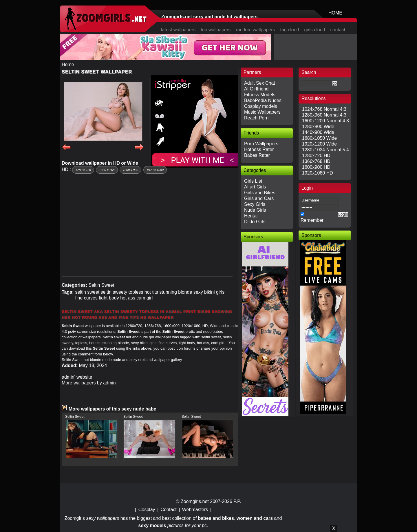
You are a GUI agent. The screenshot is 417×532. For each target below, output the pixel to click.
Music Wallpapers (262, 112)
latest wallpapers (178, 30)
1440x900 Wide (318, 132)
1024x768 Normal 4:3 (324, 109)
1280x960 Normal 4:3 (324, 115)
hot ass (128, 298)
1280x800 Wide (318, 127)
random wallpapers (255, 30)
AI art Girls (255, 187)
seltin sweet (87, 292)
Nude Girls (255, 210)
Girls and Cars (259, 198)
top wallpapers (216, 30)
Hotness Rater (259, 149)
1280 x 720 (83, 170)
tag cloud (290, 30)
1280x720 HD (316, 156)
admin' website (77, 377)
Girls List (253, 181)
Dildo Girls (255, 222)
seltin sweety (114, 292)
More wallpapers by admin (89, 383)
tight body (109, 298)
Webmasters (195, 510)
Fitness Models (260, 95)
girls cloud (314, 30)
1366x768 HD (316, 161)
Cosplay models (261, 106)
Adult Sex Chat (260, 83)
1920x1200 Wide (319, 144)
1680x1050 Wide (319, 138)
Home (68, 65)
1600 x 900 (130, 170)
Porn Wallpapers (261, 144)
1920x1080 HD (318, 173)
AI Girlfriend (256, 89)
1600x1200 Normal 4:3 (325, 121)
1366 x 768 (107, 170)
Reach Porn (256, 118)
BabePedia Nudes (263, 100)
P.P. (237, 501)
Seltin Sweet (101, 285)
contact (338, 30)
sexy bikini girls (209, 292)
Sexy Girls (255, 204)
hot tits (151, 292)
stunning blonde (176, 292)
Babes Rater (257, 155)
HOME (335, 13)
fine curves (86, 298)
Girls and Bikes (260, 193)
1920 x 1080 (155, 170)
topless (136, 292)
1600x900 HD (316, 167)
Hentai (251, 216)
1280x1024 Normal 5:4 (325, 150)
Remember (312, 220)
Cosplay (147, 510)
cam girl (145, 298)
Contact (169, 510)
